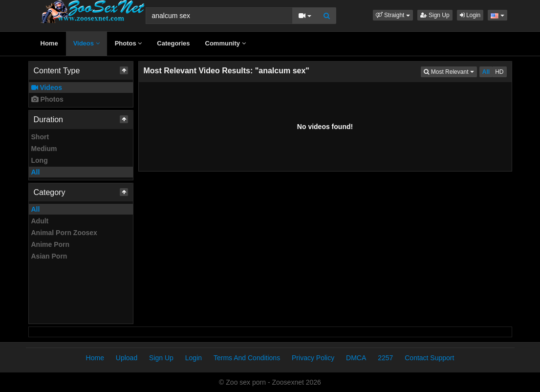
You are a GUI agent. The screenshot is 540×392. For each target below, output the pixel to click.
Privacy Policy (313, 358)
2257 (385, 358)
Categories (173, 43)
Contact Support (429, 358)
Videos (86, 43)
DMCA (356, 358)
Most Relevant (450, 71)
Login (470, 15)
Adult (40, 221)
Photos (129, 43)
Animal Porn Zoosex (64, 233)
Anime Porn (51, 244)
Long (40, 160)
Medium (44, 149)
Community (226, 43)
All (36, 172)
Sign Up (435, 15)
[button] (393, 15)
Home (49, 43)
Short (40, 137)
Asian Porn (49, 256)
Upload (127, 358)
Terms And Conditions (247, 358)
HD (499, 72)
